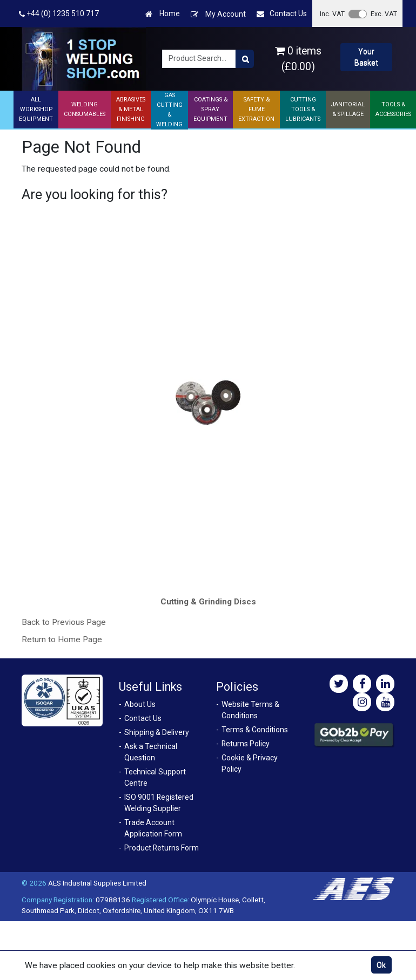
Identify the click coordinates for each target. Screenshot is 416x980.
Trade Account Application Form (153, 828)
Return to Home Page (62, 639)
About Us (140, 704)
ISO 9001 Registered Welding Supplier (159, 803)
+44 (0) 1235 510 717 (59, 14)
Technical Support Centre (155, 777)
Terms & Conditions (255, 730)
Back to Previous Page (64, 622)
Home (163, 14)
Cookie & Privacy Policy (250, 763)
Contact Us (282, 14)
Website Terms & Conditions (250, 710)
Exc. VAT (384, 14)
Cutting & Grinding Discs (208, 602)
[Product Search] (245, 59)
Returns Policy (246, 744)
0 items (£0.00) (298, 59)
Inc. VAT (332, 14)
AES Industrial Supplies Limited (97, 883)
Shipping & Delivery (157, 732)
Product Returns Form (162, 848)
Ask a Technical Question (151, 752)
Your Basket (366, 57)
